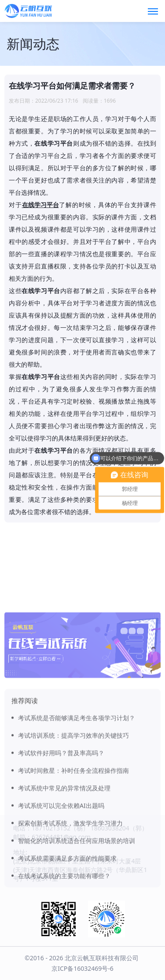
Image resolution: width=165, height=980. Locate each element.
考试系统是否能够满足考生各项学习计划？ (77, 771)
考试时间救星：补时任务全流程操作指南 (73, 823)
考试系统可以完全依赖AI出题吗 (61, 858)
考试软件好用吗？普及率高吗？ (61, 806)
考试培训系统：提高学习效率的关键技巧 (73, 788)
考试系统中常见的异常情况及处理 (64, 841)
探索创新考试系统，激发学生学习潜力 (70, 876)
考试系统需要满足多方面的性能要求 (67, 911)
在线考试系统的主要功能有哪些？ (64, 928)
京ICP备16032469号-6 (82, 968)
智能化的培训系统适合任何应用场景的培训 (77, 893)
